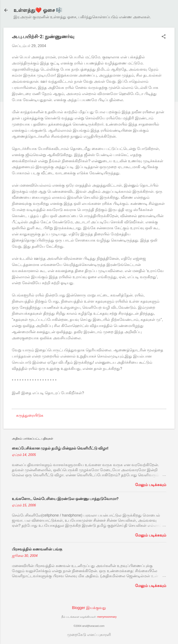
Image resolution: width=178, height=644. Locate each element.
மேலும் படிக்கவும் (151, 485)
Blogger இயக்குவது (89, 608)
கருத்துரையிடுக (30, 415)
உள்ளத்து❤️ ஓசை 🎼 (38, 10)
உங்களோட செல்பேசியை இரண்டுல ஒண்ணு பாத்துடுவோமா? (65, 499)
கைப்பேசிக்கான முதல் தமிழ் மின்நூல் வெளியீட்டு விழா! (60, 448)
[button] (164, 37)
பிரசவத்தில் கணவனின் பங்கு (37, 549)
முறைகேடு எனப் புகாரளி (89, 635)
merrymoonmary (107, 617)
